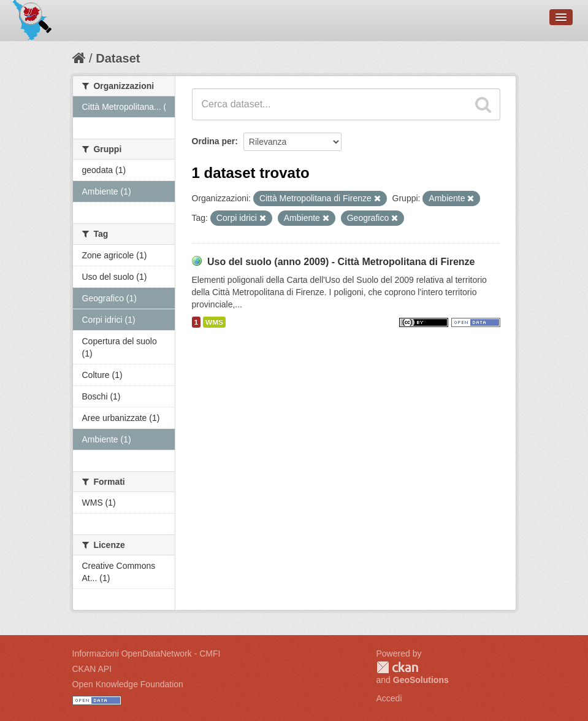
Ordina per (214, 141)
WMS (214, 322)
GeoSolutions (421, 680)
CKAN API (92, 669)
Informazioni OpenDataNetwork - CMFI (147, 654)
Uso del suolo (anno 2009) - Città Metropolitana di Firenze (341, 262)
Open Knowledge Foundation (128, 684)
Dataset (118, 58)
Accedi (389, 698)
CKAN (397, 667)
